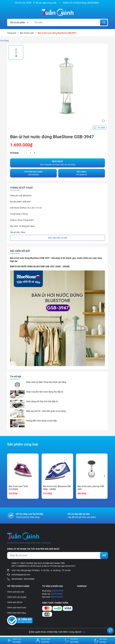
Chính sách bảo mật (16, 592)
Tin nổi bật (16, 377)
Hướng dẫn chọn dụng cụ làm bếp (41, 421)
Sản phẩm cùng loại (23, 444)
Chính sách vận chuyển (17, 597)
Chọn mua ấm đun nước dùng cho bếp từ (45, 392)
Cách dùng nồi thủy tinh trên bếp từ (42, 401)
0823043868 (93, 3)
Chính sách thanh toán (17, 608)
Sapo (84, 632)
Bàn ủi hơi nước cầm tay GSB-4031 (91, 488)
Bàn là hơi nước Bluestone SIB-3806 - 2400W (57, 488)
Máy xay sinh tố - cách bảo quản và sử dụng (46, 411)
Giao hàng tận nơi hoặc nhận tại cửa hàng (57, 163)
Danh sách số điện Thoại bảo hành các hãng (46, 382)
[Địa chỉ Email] (57, 555)
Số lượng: (14, 153)
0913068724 (82, 173)
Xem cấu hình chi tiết (57, 238)
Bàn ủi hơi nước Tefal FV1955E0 (18, 488)
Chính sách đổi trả (15, 602)
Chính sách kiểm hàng (16, 613)
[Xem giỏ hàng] (101, 640)
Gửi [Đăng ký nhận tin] (104, 555)
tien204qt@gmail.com (21, 575)
